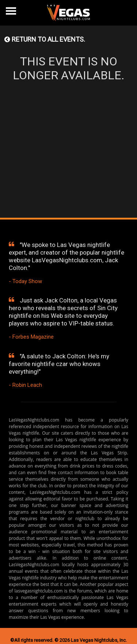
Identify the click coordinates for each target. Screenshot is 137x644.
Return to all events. (45, 39)
